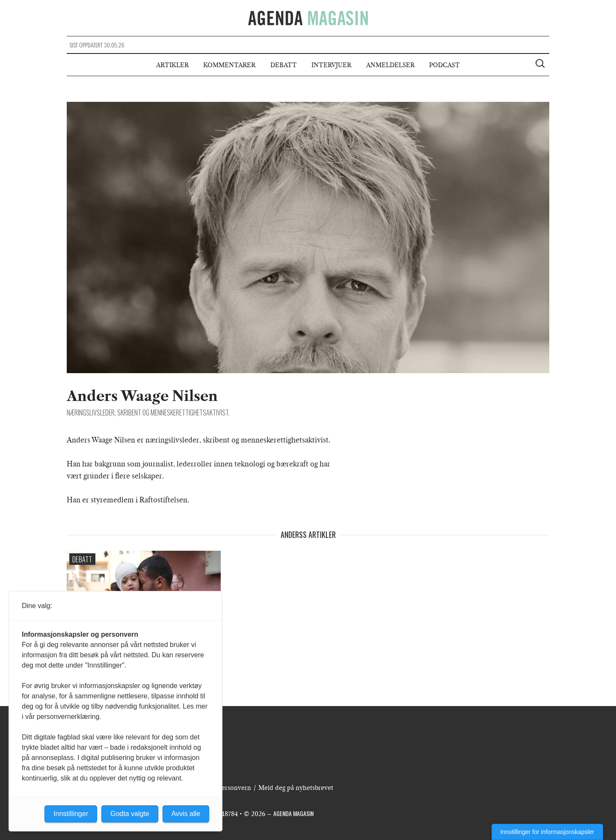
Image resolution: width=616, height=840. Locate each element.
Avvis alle (186, 814)
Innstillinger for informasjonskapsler (547, 832)
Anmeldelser (390, 65)
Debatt (284, 65)
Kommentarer (229, 65)
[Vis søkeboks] (541, 65)
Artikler (172, 65)
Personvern (234, 788)
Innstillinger (71, 814)
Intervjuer (331, 65)
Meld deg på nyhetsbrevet (296, 788)
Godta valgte (130, 814)
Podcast (444, 65)
